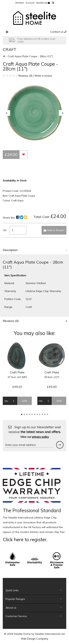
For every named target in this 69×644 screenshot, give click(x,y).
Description (10, 250)
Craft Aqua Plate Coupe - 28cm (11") (30, 56)
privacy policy (40, 437)
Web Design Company (34, 639)
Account (30, 3)
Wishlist (19, 3)
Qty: (5, 230)
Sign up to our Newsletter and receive (34, 432)
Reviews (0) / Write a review (27, 76)
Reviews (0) (11, 321)
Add (24, 401)
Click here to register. (25, 539)
